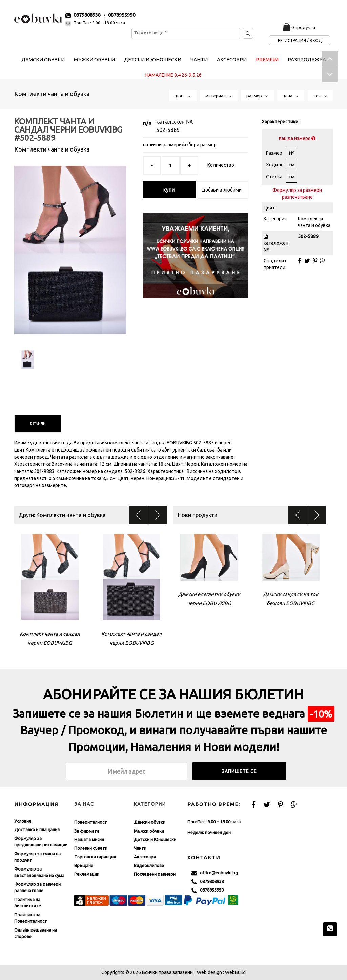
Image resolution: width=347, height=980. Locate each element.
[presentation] (38, 424)
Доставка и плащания (37, 829)
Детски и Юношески (155, 839)
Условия (23, 821)
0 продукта (303, 27)
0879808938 (87, 15)
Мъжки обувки (149, 831)
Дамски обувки (150, 822)
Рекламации (87, 874)
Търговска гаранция (95, 857)
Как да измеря (297, 138)
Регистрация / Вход (300, 41)
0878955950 (122, 15)
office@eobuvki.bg (215, 873)
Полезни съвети (91, 848)
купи (169, 190)
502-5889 (168, 130)
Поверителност (91, 822)
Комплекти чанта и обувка (52, 94)
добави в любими (222, 190)
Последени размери (155, 874)
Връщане (84, 865)
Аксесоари (145, 857)
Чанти (140, 848)
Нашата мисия (89, 839)
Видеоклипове (149, 865)
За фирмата (87, 831)
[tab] (38, 424)
